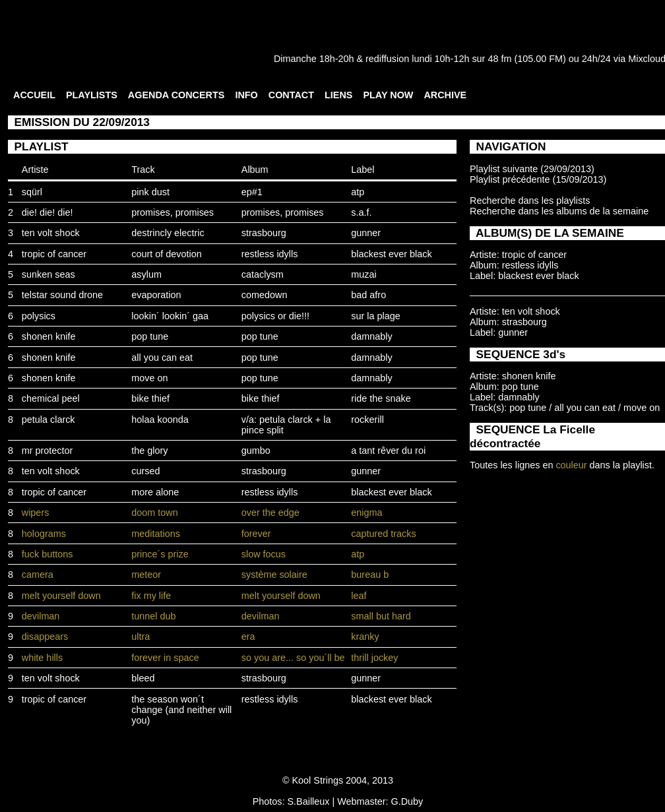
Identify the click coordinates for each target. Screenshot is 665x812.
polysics (39, 316)
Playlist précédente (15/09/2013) (538, 179)
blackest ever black (391, 254)
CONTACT (291, 95)
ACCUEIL (34, 95)
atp (358, 192)
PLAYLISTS (92, 95)
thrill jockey (374, 658)
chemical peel (51, 398)
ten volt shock (51, 233)
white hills (42, 658)
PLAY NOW (388, 95)
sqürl (32, 192)
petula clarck (48, 420)
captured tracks (383, 534)
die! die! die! (47, 212)
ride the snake (381, 398)
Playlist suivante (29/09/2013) (532, 169)
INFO (246, 95)
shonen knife (49, 336)
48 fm (499, 59)
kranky (365, 637)
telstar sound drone (62, 295)
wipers (36, 513)
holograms (44, 534)
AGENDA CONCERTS (176, 95)
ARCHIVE (445, 95)
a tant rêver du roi (388, 451)
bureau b (370, 575)
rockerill (367, 420)
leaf (359, 596)
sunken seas (48, 274)
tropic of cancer (54, 254)
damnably (371, 336)
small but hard (381, 616)
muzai (364, 274)
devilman (41, 616)
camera (38, 575)
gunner (366, 233)
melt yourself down (61, 596)
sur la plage (375, 316)
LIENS (338, 95)
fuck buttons (47, 554)
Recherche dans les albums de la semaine (559, 211)
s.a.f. (361, 212)
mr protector (47, 451)
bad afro (368, 295)
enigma (366, 513)
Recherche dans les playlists (530, 201)
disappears (45, 637)
